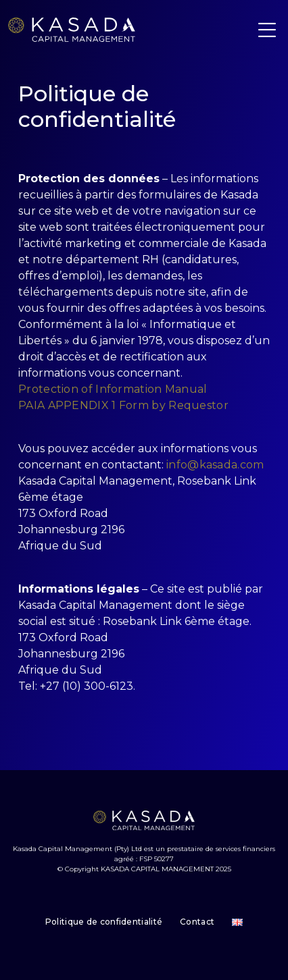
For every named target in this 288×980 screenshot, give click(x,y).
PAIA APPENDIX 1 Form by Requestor (123, 405)
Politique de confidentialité (104, 922)
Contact (197, 922)
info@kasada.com (215, 465)
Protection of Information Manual (113, 389)
